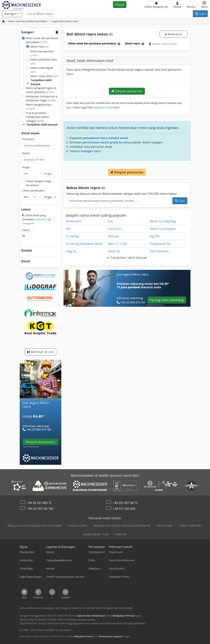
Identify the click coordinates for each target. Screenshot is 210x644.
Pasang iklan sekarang (167, 300)
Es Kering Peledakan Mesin (85, 244)
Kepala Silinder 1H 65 (96, 534)
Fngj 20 (71, 251)
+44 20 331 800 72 (39, 503)
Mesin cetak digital (42, 70)
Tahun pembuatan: (34, 190)
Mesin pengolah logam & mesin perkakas (41, 90)
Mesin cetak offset (44, 76)
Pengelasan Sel (160, 244)
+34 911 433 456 (124, 509)
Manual (113, 236)
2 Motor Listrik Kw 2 (191, 526)
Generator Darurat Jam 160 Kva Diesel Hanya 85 (122, 526)
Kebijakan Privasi (83, 636)
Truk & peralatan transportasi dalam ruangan (37, 117)
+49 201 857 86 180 (40, 509)
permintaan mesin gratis (100, 142)
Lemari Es (115, 229)
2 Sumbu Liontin (77, 526)
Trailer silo (121, 534)
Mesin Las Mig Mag (163, 221)
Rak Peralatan (159, 251)
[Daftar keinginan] (156, 5)
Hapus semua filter (163, 44)
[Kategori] (12, 14)
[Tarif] (41, 421)
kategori (87, 151)
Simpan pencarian (127, 91)
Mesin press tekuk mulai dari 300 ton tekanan (35, 526)
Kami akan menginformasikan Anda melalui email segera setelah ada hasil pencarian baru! (124, 72)
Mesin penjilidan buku (44, 61)
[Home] (28, 21)
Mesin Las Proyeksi (163, 229)
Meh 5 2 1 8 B (117, 244)
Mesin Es (114, 251)
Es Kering (73, 236)
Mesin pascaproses (42, 53)
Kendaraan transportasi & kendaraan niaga (42, 98)
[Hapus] (119, 44)
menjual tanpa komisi (41, 442)
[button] (204, 5)
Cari (200, 14)
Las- (111, 221)
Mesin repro (39, 46)
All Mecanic (74, 221)
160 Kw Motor (164, 526)
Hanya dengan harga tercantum (39, 183)
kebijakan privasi (103, 107)
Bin (69, 229)
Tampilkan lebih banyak (39, 82)
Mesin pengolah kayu (39, 107)
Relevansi (174, 34)
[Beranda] (3, 21)
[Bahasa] (191, 5)
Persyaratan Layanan (110, 636)
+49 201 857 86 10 (126, 503)
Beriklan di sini (40, 352)
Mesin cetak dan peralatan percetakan (42, 40)
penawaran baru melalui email (106, 138)
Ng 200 (155, 236)
